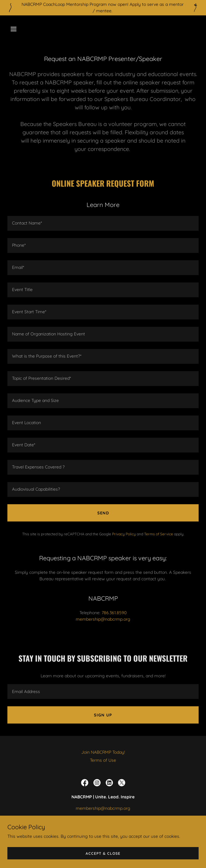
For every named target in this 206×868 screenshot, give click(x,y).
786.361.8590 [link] (114, 613)
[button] (29, 29)
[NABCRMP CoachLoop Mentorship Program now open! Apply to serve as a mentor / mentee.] (103, 8)
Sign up (103, 715)
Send (103, 513)
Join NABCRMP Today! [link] (103, 752)
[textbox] (103, 223)
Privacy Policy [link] (124, 534)
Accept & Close (103, 853)
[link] (85, 783)
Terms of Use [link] (103, 760)
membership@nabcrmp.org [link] (103, 619)
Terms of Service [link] (159, 534)
